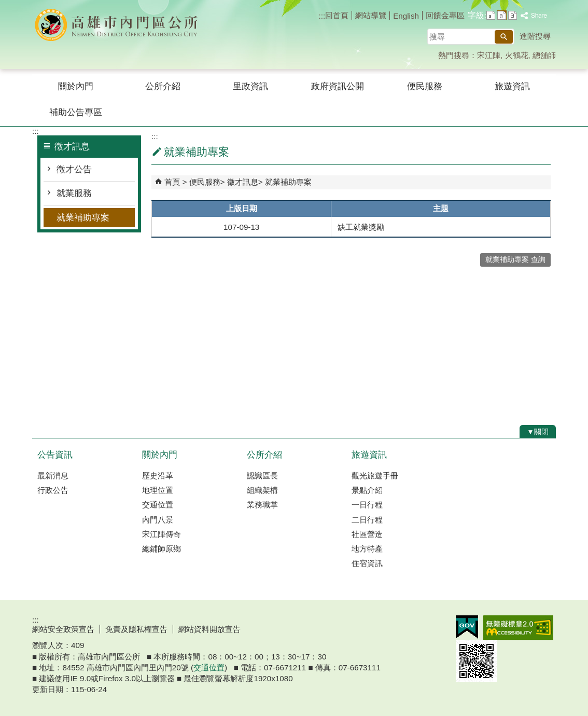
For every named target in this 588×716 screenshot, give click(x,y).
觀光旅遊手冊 (375, 476)
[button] (504, 37)
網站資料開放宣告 (209, 629)
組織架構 (262, 490)
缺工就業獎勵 (361, 227)
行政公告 (53, 490)
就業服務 (74, 193)
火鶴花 (517, 55)
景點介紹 (367, 490)
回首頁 (337, 15)
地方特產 (367, 549)
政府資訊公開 (338, 86)
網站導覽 (371, 15)
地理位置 (158, 490)
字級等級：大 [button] (513, 15)
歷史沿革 (158, 476)
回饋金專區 (445, 15)
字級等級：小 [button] (491, 15)
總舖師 (544, 55)
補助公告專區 (76, 112)
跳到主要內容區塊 (5, 5)
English (406, 16)
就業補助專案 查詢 (515, 260)
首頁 (172, 182)
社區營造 (367, 534)
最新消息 (53, 476)
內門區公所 (120, 25)
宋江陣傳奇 (162, 534)
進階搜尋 (535, 36)
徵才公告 (74, 169)
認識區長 (262, 476)
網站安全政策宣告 (63, 629)
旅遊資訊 (512, 86)
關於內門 (76, 86)
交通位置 (158, 505)
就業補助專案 (83, 218)
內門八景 (158, 520)
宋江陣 (489, 55)
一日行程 (367, 505)
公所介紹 (163, 86)
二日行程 (367, 520)
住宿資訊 (367, 563)
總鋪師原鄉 (162, 549)
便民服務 (425, 86)
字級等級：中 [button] (502, 15)
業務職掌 (262, 505)
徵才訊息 (243, 182)
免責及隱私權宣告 (136, 629)
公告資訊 (55, 455)
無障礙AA (518, 628)
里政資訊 (250, 86)
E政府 (467, 627)
